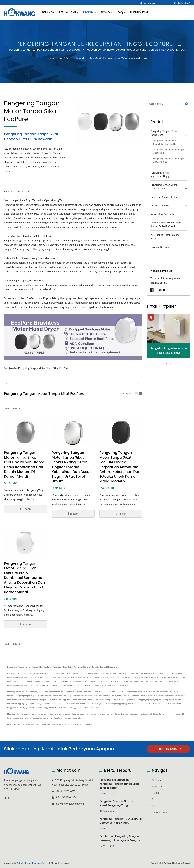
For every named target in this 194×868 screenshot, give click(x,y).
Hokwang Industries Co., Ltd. (36, 863)
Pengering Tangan (55, 724)
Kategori (59, 58)
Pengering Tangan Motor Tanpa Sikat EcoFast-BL (165, 142)
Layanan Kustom (160, 247)
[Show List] (140, 393)
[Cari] (141, 3)
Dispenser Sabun (39, 724)
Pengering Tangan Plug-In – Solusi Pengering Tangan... (117, 803)
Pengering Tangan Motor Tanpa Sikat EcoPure (125, 58)
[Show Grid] (136, 393)
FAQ (121, 12)
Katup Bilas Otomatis (162, 214)
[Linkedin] (13, 798)
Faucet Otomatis (160, 205)
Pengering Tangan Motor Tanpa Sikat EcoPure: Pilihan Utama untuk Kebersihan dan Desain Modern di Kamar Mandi (24, 465)
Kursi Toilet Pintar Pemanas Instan (166, 237)
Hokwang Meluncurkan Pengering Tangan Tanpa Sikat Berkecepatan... (119, 784)
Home (50, 58)
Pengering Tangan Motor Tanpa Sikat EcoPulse (168, 160)
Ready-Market (183, 863)
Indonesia (184, 3)
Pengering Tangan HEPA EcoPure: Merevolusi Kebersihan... (120, 821)
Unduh (158, 290)
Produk (89, 12)
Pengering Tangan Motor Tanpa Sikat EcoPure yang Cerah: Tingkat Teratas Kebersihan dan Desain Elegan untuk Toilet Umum (72, 467)
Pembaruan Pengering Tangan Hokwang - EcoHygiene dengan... (121, 838)
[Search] (158, 3)
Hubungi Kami (139, 12)
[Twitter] (9, 798)
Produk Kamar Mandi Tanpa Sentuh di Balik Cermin (166, 224)
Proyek (107, 12)
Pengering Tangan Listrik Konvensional (164, 186)
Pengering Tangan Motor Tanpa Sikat (83, 58)
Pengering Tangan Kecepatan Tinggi (160, 174)
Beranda (48, 12)
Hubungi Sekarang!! (169, 749)
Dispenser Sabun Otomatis (165, 197)
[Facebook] (5, 798)
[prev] (7, 383)
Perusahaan (69, 12)
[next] (139, 383)
